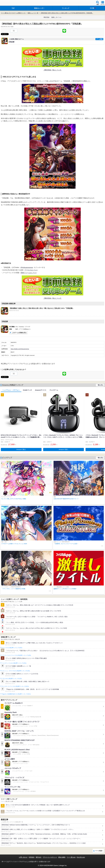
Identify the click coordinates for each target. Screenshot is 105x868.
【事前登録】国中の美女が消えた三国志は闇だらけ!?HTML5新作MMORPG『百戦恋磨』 (67, 13)
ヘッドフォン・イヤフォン (11, 390)
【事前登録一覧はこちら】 (52, 70)
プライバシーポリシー (50, 857)
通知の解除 (62, 857)
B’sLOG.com (81, 857)
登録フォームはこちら (29, 273)
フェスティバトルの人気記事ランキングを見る (14, 663)
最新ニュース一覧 (33, 13)
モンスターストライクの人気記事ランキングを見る (15, 686)
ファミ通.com (71, 857)
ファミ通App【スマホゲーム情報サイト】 (13, 13)
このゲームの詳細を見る (19, 333)
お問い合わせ (23, 857)
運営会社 (39, 857)
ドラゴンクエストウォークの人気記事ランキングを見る (17, 655)
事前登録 (46, 17)
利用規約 (32, 857)
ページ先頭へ (99, 851)
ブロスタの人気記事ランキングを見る (12, 679)
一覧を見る (100, 385)
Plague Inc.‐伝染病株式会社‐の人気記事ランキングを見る (16, 694)
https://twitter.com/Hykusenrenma (20, 349)
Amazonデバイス (41, 390)
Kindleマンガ (27, 390)
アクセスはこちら (31, 270)
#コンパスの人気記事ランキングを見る (12, 648)
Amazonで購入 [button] (21, 449)
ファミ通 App (8, 3)
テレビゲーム (54, 390)
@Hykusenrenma (27, 267)
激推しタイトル (56, 17)
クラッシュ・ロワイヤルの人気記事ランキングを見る (16, 671)
